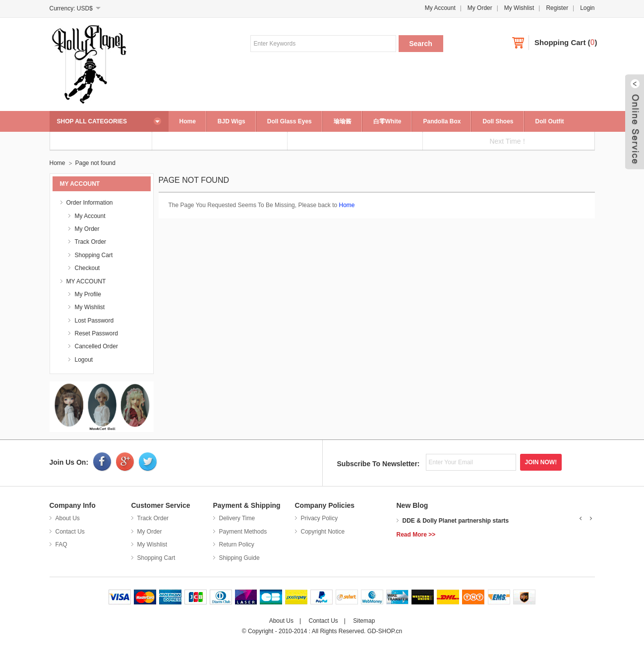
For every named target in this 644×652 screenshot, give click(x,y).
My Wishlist (519, 8)
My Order (480, 8)
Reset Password (96, 333)
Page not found (95, 163)
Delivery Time (237, 518)
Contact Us (70, 532)
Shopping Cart (560, 42)
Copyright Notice (323, 532)
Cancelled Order (96, 346)
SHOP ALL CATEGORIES (92, 121)
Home (188, 121)
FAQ (61, 544)
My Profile (88, 294)
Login (587, 8)
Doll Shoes (498, 121)
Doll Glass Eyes (290, 121)
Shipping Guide (239, 558)
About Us (68, 518)
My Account (440, 8)
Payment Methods (243, 532)
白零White (387, 121)
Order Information (90, 203)
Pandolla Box (442, 121)
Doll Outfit (550, 121)
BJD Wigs (232, 121)
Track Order (91, 242)
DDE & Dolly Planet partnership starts (456, 521)
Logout (84, 360)
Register (557, 8)
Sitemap (364, 621)
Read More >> (416, 535)
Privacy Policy (320, 518)
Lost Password (94, 321)
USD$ (85, 8)
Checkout (88, 268)
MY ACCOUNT (86, 281)
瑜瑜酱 (343, 121)
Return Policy (237, 544)
